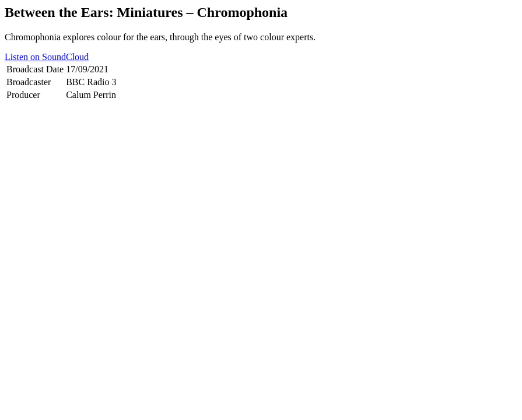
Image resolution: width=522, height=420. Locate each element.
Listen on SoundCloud (47, 57)
